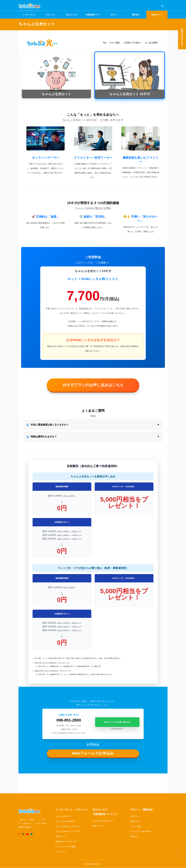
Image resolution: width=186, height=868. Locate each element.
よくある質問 (151, 43)
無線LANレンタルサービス (66, 841)
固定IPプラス (61, 836)
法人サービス (72, 15)
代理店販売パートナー (93, 16)
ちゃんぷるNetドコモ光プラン (68, 826)
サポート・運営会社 (141, 810)
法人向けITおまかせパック (104, 821)
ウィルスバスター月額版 (66, 847)
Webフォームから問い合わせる (117, 722)
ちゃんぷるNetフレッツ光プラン (69, 831)
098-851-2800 (69, 720)
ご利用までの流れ (132, 43)
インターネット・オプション (72, 810)
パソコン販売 (136, 826)
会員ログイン (157, 15)
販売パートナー (99, 826)
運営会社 (136, 15)
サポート (114, 15)
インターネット (29, 15)
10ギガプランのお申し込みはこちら (93, 385)
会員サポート (136, 816)
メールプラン (61, 852)
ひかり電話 (115, 43)
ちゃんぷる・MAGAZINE (141, 831)
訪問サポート (136, 821)
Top (104, 43)
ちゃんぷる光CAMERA (65, 821)
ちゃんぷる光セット (64, 816)
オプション (50, 15)
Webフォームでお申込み (93, 753)
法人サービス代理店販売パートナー (105, 812)
